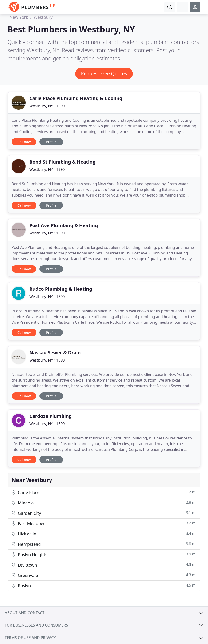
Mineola (104, 503)
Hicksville (104, 534)
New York (19, 17)
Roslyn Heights (104, 554)
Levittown (104, 565)
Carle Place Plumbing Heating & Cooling (76, 98)
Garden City (104, 513)
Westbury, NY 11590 (47, 106)
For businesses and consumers (36, 625)
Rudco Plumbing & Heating (61, 289)
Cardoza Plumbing (51, 416)
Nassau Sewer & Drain (55, 352)
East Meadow (104, 523)
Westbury (43, 17)
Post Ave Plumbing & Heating (64, 225)
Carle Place (104, 492)
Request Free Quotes (104, 74)
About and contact (25, 613)
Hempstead (104, 544)
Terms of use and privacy (30, 638)
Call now (24, 142)
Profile (51, 142)
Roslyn (104, 586)
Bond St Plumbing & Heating (63, 162)
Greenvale (104, 575)
